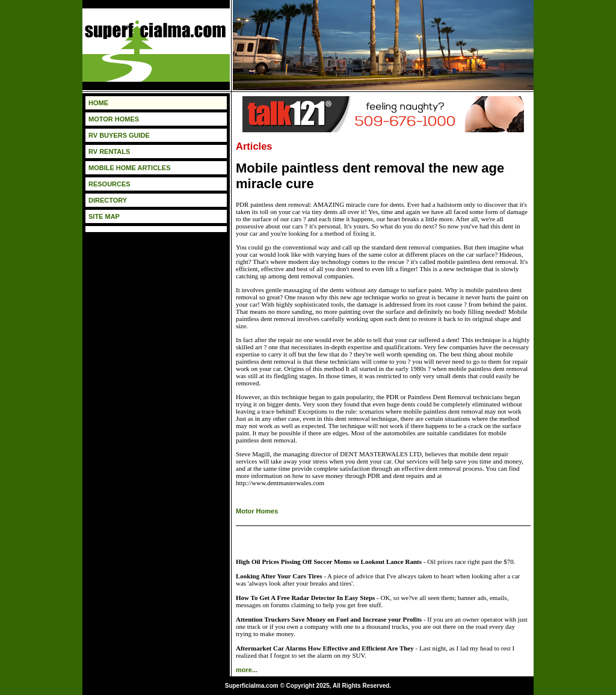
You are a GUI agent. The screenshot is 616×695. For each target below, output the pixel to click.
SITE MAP (104, 216)
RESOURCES (109, 184)
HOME (98, 103)
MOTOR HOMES (114, 119)
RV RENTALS (109, 152)
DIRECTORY (108, 200)
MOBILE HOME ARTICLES (129, 168)
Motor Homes (257, 511)
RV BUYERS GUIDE (119, 135)
